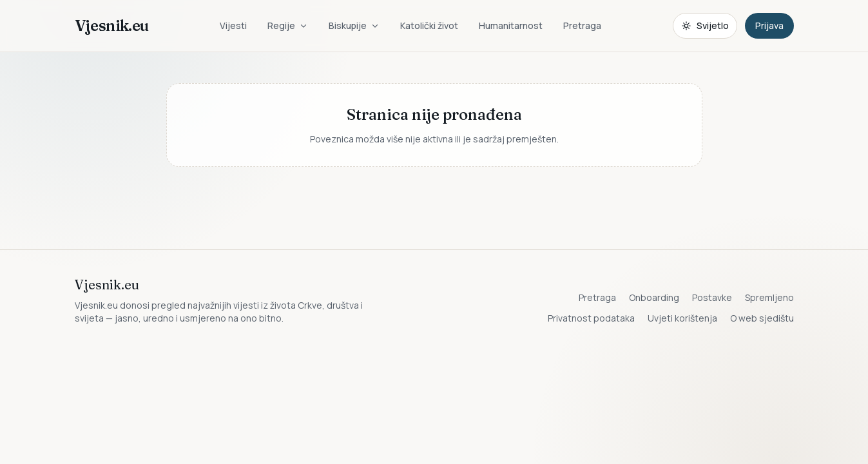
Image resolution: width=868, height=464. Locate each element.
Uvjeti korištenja (682, 318)
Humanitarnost (511, 25)
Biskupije (354, 25)
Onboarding (654, 297)
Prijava (769, 25)
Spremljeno (769, 297)
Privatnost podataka (591, 318)
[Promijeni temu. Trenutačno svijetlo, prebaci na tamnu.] (705, 26)
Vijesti (233, 25)
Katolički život (429, 25)
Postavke (712, 297)
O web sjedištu (762, 318)
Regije (288, 25)
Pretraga (582, 25)
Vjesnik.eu (112, 25)
